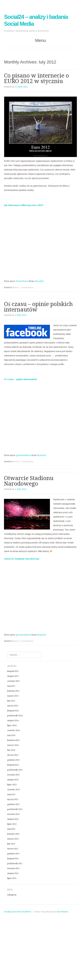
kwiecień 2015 (13, 691)
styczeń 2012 (13, 849)
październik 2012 (15, 809)
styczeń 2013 (13, 799)
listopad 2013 (13, 765)
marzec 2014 (13, 745)
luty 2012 (11, 844)
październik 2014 (15, 716)
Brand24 (39, 281)
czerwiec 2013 (13, 790)
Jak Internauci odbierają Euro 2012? (24, 205)
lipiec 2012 (12, 824)
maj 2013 (11, 795)
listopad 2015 (13, 671)
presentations (23, 455)
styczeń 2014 (13, 755)
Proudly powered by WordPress (18, 912)
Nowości (16, 287)
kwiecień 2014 (13, 740)
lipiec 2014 (12, 725)
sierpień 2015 (13, 676)
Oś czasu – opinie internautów (20, 379)
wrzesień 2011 (13, 868)
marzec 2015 (13, 696)
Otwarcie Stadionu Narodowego (29, 481)
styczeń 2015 (13, 706)
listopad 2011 (13, 859)
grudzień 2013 (13, 760)
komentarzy (28, 287)
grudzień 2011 (13, 854)
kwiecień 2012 (13, 834)
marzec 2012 (13, 839)
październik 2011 (15, 864)
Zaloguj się (12, 895)
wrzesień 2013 (13, 775)
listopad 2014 (13, 711)
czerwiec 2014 (13, 730)
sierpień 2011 (13, 873)
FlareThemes (62, 912)
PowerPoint (22, 281)
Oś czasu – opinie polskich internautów (38, 307)
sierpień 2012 (13, 819)
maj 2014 (11, 735)
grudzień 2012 (13, 804)
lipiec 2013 (12, 785)
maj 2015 (11, 686)
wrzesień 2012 (13, 814)
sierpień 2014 (13, 721)
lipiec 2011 (12, 878)
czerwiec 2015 (13, 681)
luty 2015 (11, 701)
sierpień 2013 (13, 780)
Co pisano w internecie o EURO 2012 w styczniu (36, 78)
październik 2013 (15, 770)
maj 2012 (11, 829)
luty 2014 (11, 750)
